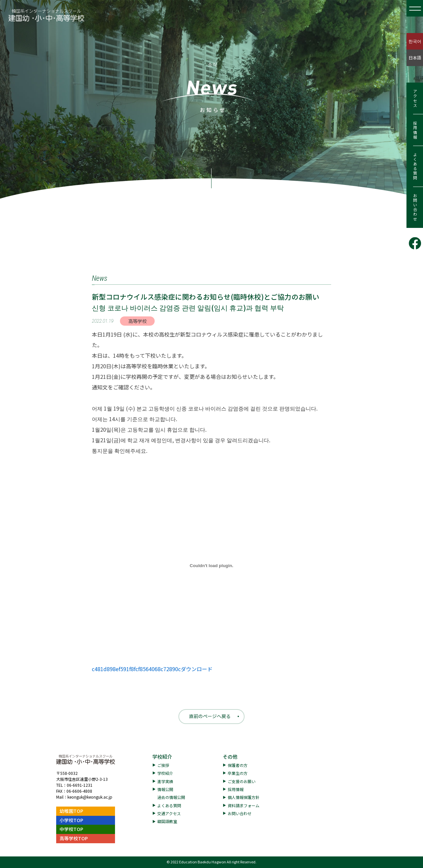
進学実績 (165, 781)
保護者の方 (238, 765)
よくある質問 (415, 166)
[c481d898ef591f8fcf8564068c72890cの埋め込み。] (211, 565)
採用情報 (415, 130)
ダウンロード (197, 669)
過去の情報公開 (171, 797)
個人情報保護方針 (244, 797)
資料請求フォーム (244, 805)
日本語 (415, 58)
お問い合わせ (415, 207)
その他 (230, 757)
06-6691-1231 (80, 785)
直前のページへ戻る (210, 716)
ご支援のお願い (242, 781)
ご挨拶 (163, 765)
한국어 (415, 41)
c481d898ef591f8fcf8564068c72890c (136, 669)
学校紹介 (162, 757)
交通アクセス (169, 813)
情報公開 (165, 789)
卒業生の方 (238, 773)
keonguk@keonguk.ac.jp (90, 797)
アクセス (415, 98)
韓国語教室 (167, 821)
